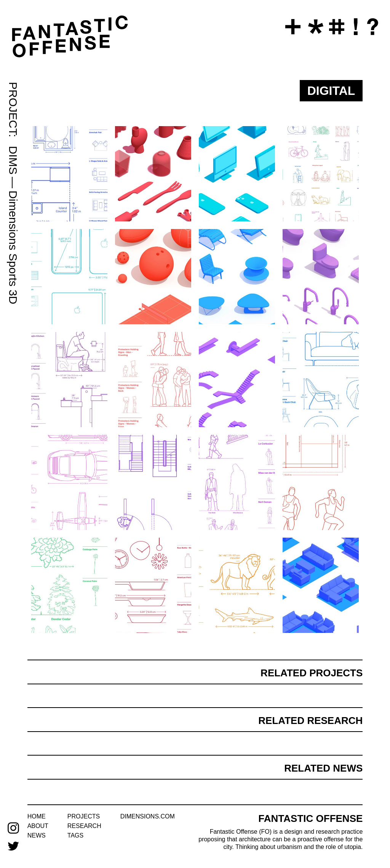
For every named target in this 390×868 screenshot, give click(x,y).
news (37, 835)
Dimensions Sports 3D (13, 247)
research (84, 826)
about (38, 826)
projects (84, 816)
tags (75, 835)
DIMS (13, 160)
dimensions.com (148, 816)
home (37, 816)
